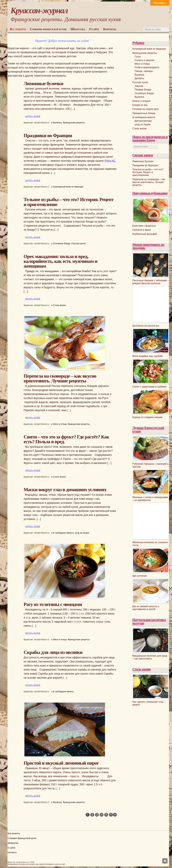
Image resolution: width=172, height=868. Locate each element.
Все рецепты (18, 29)
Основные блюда (62, 243)
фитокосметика (143, 121)
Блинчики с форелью (144, 226)
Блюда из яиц (140, 105)
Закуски (139, 86)
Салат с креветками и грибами (149, 387)
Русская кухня (79, 243)
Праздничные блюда (144, 113)
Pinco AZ (110, 161)
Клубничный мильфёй (145, 234)
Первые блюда (143, 90)
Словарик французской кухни (48, 29)
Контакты (110, 29)
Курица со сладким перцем (147, 417)
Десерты (139, 78)
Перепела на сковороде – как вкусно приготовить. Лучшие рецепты (60, 378)
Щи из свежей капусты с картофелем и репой (146, 608)
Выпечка (57, 123)
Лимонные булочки (43, 83)
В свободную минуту (63, 533)
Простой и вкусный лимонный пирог (61, 763)
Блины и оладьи (141, 101)
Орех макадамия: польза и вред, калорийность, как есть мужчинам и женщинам (60, 261)
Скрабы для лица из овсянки (53, 652)
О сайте (94, 29)
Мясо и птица (60, 424)
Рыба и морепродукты (147, 67)
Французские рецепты (74, 123)
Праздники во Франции (48, 135)
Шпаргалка (78, 29)
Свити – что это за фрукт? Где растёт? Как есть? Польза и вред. (66, 439)
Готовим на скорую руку (146, 109)
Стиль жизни (59, 305)
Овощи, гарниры (144, 71)
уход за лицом (82, 533)
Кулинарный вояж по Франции (68, 187)
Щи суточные (140, 576)
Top (165, 861)
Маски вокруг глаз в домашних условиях (65, 490)
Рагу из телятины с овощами (53, 604)
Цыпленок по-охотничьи (146, 326)
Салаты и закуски (144, 60)
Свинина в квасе (142, 230)
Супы (138, 57)
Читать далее (33, 116)
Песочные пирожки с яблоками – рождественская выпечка (151, 282)
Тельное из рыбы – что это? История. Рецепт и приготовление (69, 202)
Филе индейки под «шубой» (148, 356)
